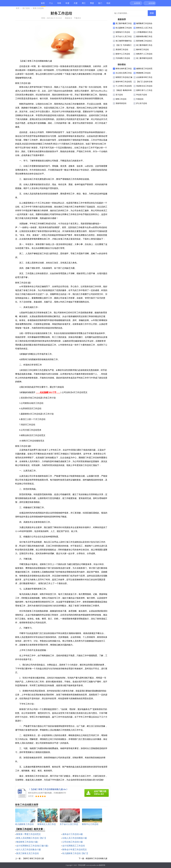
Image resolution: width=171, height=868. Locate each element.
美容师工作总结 (122, 50)
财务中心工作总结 (123, 54)
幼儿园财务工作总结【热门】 (76, 853)
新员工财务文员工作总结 (27, 853)
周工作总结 (84, 4)
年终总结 (59, 4)
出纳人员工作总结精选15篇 (75, 838)
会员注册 (152, 3)
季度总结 (92, 4)
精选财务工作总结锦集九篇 (97, 858)
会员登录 (137, 3)
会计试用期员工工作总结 (74, 846)
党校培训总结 (121, 103)
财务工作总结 (38, 8)
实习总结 (119, 95)
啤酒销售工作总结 (143, 73)
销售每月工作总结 (123, 32)
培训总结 (108, 4)
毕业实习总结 (142, 95)
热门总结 (100, 4)
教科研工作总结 (142, 50)
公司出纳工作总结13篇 (73, 842)
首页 (43, 3)
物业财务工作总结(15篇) (27, 842)
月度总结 (76, 4)
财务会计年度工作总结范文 (75, 850)
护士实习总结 (142, 103)
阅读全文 (69, 18)
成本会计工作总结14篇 (73, 834)
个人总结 (51, 4)
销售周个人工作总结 (144, 54)
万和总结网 (82, 865)
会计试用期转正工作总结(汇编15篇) (32, 846)
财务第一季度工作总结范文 (29, 834)
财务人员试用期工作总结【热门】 (32, 838)
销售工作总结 (121, 99)
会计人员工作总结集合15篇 (29, 850)
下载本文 (77, 18)
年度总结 (67, 4)
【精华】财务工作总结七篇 (33, 858)
